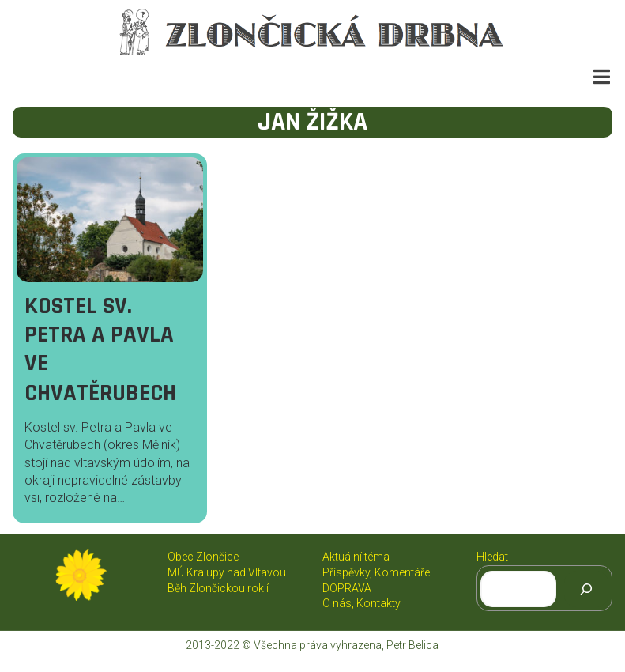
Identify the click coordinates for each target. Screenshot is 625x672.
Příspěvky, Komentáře (376, 572)
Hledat (492, 557)
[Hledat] (586, 589)
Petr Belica (412, 645)
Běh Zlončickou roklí (218, 588)
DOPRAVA (347, 588)
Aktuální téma (356, 557)
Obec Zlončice (203, 557)
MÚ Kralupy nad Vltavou (227, 572)
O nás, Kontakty (361, 603)
